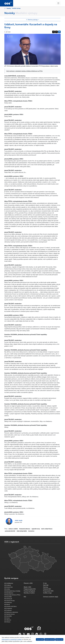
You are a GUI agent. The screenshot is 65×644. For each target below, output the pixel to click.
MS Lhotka (7, 589)
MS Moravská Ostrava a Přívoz (12, 595)
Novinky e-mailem (29, 593)
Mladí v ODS (27, 587)
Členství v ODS (28, 583)
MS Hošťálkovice (9, 583)
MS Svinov (7, 618)
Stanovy (46, 587)
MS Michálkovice (9, 593)
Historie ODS (47, 589)
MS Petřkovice (8, 603)
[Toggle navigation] (58, 3)
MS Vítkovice (8, 620)
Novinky (9, 8)
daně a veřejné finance (47, 529)
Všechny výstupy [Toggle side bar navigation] (32, 20)
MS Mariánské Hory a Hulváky (12, 591)
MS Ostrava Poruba (9, 601)
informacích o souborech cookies (12, 639)
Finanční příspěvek (29, 591)
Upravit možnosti (50, 639)
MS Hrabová (8, 585)
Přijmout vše (59, 639)
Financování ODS (48, 591)
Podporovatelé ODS (30, 589)
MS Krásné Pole (8, 587)
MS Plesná (7, 604)
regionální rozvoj (36, 529)
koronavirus (31, 531)
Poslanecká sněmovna (25, 529)
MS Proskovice (8, 608)
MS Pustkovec (8, 610)
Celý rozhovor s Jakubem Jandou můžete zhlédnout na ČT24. (24, 71)
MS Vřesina (7, 622)
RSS (25, 597)
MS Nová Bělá (8, 597)
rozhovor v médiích (13, 529)
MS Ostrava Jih (8, 599)
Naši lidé (46, 585)
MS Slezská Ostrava (9, 614)
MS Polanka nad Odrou (10, 606)
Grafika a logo (47, 593)
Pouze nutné (40, 639)
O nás (45, 583)
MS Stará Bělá (8, 616)
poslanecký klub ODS (10, 531)
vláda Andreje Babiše (22, 531)
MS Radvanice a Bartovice (11, 612)
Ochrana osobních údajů (51, 597)
